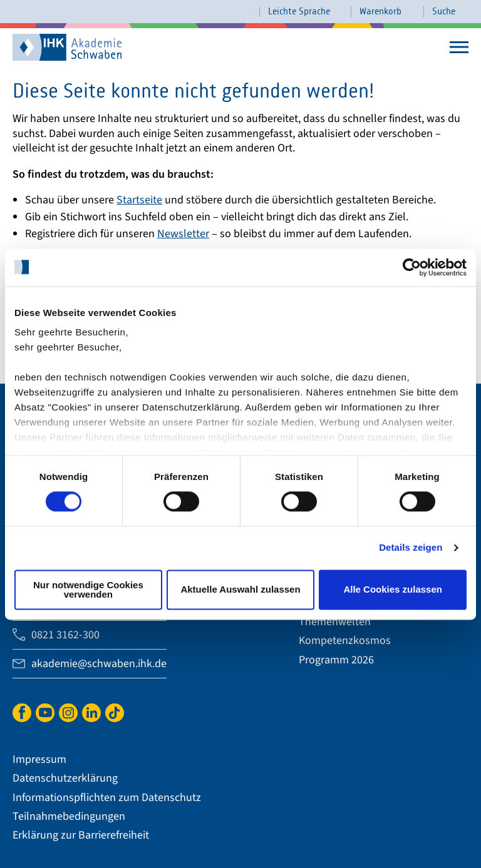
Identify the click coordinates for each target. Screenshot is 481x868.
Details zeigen (411, 548)
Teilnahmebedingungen (69, 816)
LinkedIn (91, 711)
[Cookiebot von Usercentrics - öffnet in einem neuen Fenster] (412, 267)
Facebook (22, 711)
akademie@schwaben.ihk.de (99, 664)
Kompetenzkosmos (345, 641)
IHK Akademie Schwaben (50, 46)
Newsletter (183, 234)
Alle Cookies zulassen (393, 590)
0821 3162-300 (65, 635)
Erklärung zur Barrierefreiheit (81, 835)
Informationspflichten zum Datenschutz (107, 798)
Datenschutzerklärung (65, 778)
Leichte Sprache (299, 12)
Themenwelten (335, 622)
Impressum (39, 759)
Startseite (139, 200)
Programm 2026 (336, 660)
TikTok (115, 711)
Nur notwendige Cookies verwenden (88, 590)
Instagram (68, 711)
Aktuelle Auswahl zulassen (240, 590)
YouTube (45, 711)
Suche (444, 12)
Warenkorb (380, 12)
